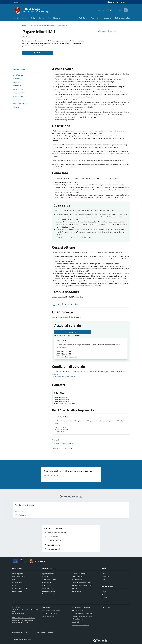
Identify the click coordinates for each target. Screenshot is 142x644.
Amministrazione (20, 18)
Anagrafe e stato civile (49, 580)
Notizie (104, 574)
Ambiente (45, 577)
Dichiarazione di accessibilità (81, 625)
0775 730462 (66, 353)
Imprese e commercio (78, 577)
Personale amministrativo (20, 588)
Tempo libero (95, 18)
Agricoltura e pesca (48, 574)
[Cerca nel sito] (126, 10)
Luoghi (104, 592)
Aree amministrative (18, 577)
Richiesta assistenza (48, 616)
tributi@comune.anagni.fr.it (69, 357)
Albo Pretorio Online (78, 610)
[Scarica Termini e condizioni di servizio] (64, 377)
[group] (26, 511)
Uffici (14, 580)
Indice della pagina (26, 70)
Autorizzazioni (46, 585)
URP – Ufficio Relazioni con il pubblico (24, 618)
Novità (33, 18)
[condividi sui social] (102, 31)
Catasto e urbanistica (49, 588)
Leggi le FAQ (46, 608)
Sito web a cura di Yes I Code (23, 640)
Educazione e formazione (50, 594)
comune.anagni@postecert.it (24, 620)
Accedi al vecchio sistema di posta (82, 616)
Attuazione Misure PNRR (20, 632)
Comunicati (105, 577)
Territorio (105, 598)
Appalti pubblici (47, 582)
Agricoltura (83, 18)
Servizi (42, 18)
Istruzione (107, 18)
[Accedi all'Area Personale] (117, 2)
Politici (14, 585)
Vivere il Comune (54, 18)
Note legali (75, 622)
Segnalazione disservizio (49, 613)
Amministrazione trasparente (81, 608)
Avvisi (104, 580)
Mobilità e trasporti (78, 580)
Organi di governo (18, 574)
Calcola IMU (73, 332)
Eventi (104, 595)
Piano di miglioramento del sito (45, 632)
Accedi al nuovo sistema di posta (82, 613)
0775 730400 (66, 351)
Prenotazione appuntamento (51, 610)
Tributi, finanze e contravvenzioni (82, 585)
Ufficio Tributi (61, 341)
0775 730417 (66, 355)
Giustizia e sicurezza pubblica (81, 574)
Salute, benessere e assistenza (81, 582)
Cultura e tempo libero (49, 591)
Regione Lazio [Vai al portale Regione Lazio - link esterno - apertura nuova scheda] (18, 2)
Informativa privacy (78, 619)
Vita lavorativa (76, 591)
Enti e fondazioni (17, 582)
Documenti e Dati (18, 591)
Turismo (74, 588)
